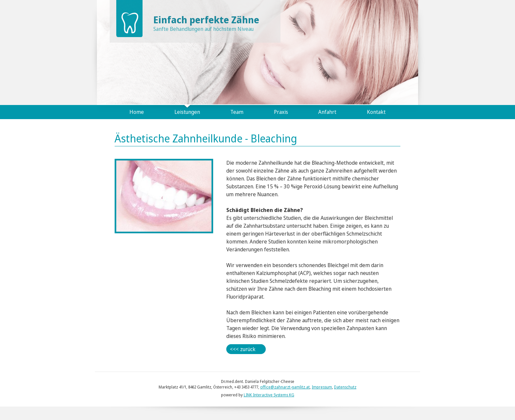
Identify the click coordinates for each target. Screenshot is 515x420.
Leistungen (187, 112)
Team (237, 112)
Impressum (322, 387)
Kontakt (376, 112)
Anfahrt (327, 112)
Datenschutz (345, 387)
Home (137, 112)
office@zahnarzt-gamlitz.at (285, 387)
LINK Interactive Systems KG (269, 395)
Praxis (281, 112)
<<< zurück (243, 349)
